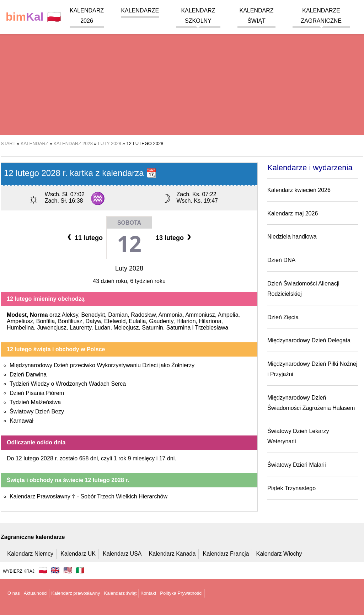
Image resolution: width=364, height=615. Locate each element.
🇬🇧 (55, 570)
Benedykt (93, 315)
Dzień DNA (281, 260)
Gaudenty (161, 321)
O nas (14, 593)
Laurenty (81, 328)
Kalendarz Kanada (172, 554)
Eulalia (137, 321)
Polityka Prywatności (181, 593)
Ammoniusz (200, 315)
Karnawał (22, 421)
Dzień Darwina (28, 375)
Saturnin (152, 328)
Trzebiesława (212, 328)
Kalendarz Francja (226, 554)
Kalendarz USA (122, 554)
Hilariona (210, 321)
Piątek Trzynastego (291, 488)
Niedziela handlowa (292, 237)
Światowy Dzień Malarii (297, 465)
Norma (39, 315)
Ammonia (171, 315)
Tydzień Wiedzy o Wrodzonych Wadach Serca (68, 384)
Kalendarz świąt (120, 593)
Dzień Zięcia (283, 317)
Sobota (129, 223)
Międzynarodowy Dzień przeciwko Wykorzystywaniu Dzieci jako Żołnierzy (102, 365)
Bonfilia (45, 321)
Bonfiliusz (70, 321)
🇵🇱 (33, 17)
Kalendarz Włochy (279, 554)
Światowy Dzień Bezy (37, 411)
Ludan (103, 328)
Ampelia (228, 315)
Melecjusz (126, 328)
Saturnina (179, 328)
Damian (118, 315)
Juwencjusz (52, 328)
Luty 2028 (129, 268)
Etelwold (115, 321)
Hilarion (186, 321)
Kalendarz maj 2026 (293, 213)
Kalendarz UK (78, 554)
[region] (182, 78)
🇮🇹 (80, 570)
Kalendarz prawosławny (76, 593)
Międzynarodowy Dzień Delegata (309, 340)
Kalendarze (140, 10)
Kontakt (148, 593)
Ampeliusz (20, 321)
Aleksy (70, 315)
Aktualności (36, 593)
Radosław (143, 315)
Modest (17, 315)
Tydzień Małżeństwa (35, 402)
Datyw (93, 321)
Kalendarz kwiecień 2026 (299, 190)
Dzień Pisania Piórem (37, 393)
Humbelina (20, 328)
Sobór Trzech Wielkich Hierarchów (124, 496)
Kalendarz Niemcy (30, 554)
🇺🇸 (68, 570)
